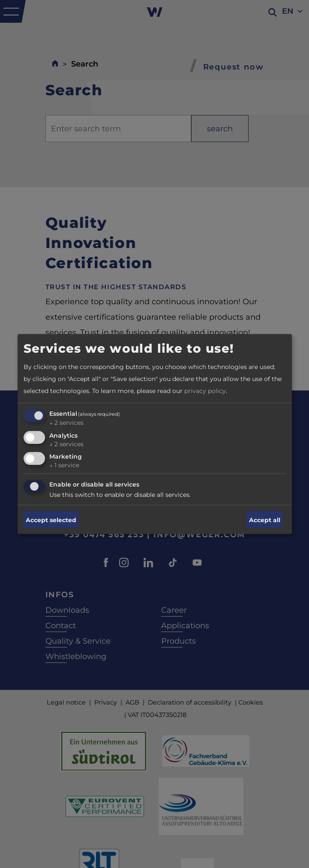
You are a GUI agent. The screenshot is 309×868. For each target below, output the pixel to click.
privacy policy (205, 390)
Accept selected (51, 520)
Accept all (265, 520)
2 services (66, 422)
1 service (64, 465)
